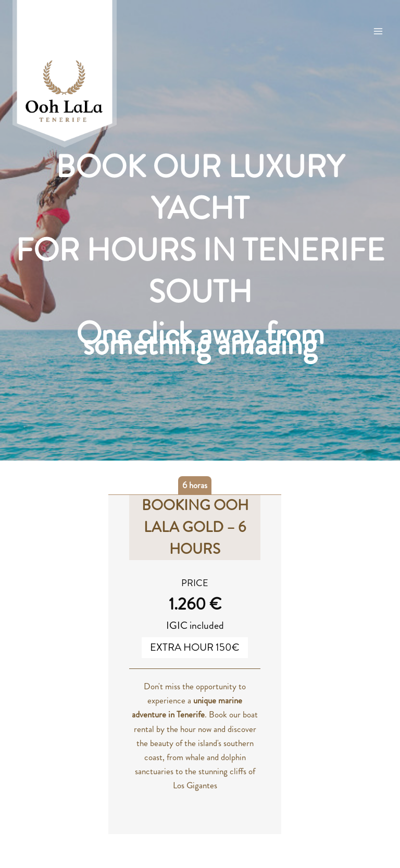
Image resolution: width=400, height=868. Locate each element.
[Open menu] (378, 31)
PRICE (195, 583)
